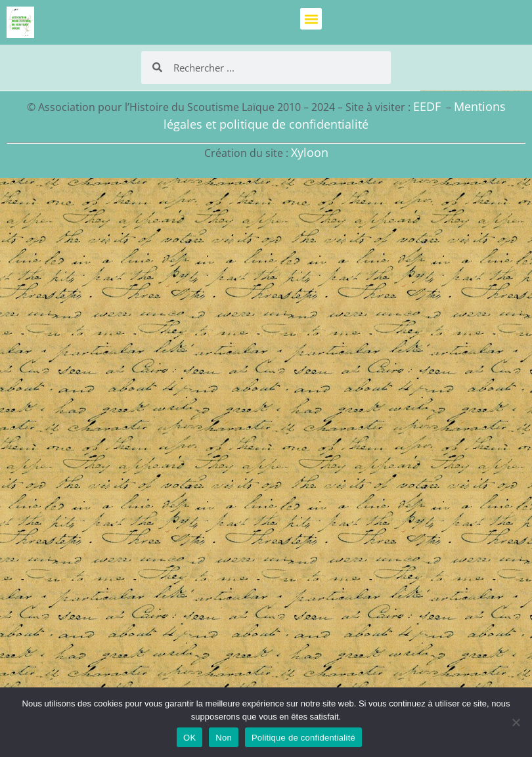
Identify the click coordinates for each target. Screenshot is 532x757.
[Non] (516, 722)
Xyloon (310, 152)
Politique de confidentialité (303, 738)
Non (224, 738)
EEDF (427, 106)
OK (189, 738)
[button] (311, 19)
